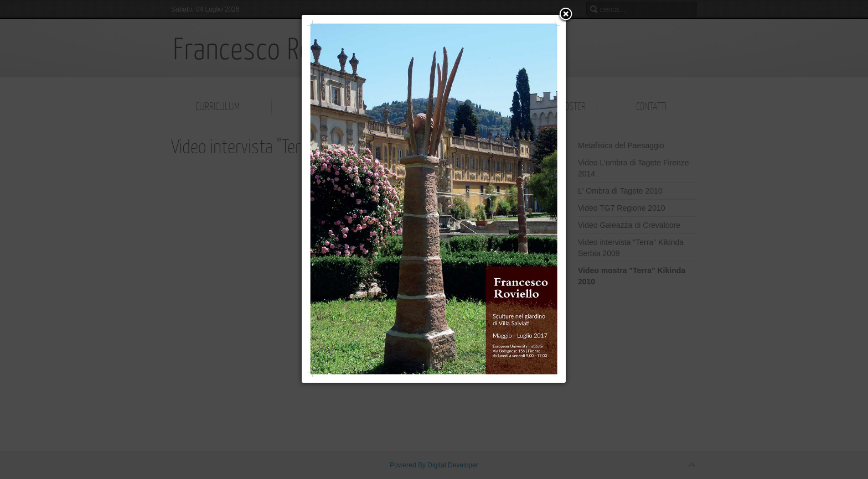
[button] (566, 15)
